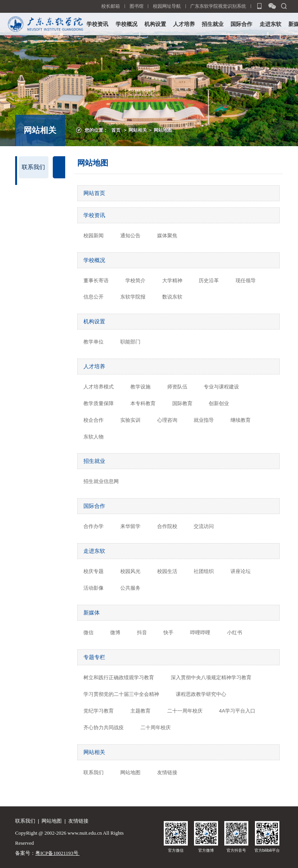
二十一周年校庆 (185, 711)
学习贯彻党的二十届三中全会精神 (121, 694)
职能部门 (130, 342)
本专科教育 (143, 403)
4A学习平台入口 (237, 711)
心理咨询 (167, 420)
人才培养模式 (99, 387)
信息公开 (94, 297)
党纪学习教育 (99, 711)
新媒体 (92, 613)
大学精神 (172, 280)
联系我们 (33, 167)
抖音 (142, 632)
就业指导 (204, 420)
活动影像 (94, 588)
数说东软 (172, 297)
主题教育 (140, 711)
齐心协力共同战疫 (104, 727)
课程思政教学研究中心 (201, 694)
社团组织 (204, 571)
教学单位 (94, 342)
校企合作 (94, 420)
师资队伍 (177, 387)
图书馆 (137, 6)
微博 (115, 632)
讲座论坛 (241, 571)
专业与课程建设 (221, 387)
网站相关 (138, 130)
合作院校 (167, 526)
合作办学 (94, 526)
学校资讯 (97, 24)
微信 (88, 632)
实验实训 (130, 420)
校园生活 (167, 571)
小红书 (235, 632)
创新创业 (219, 403)
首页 (116, 130)
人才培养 (184, 24)
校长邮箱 (111, 6)
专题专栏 (94, 657)
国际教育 (182, 403)
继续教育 (241, 420)
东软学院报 (133, 297)
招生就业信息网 (101, 481)
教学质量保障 (99, 403)
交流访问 (204, 526)
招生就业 (213, 24)
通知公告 (130, 236)
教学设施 (140, 387)
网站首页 (94, 193)
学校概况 (126, 24)
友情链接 (167, 772)
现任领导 (246, 280)
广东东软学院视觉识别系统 (218, 6)
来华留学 (130, 526)
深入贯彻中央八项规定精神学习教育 (211, 677)
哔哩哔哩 (200, 632)
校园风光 (130, 571)
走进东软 (270, 24)
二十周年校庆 (156, 727)
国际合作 (241, 24)
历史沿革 (209, 280)
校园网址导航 (167, 6)
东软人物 (94, 437)
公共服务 (130, 588)
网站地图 (163, 130)
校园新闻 (94, 236)
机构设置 (155, 24)
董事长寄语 (96, 280)
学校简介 (135, 280)
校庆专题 (94, 571)
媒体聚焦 (167, 236)
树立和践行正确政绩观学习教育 (119, 677)
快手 (168, 632)
